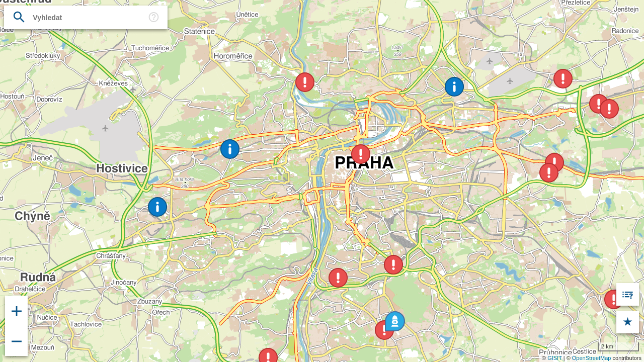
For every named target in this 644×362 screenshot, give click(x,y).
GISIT (555, 358)
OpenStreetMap (592, 358)
